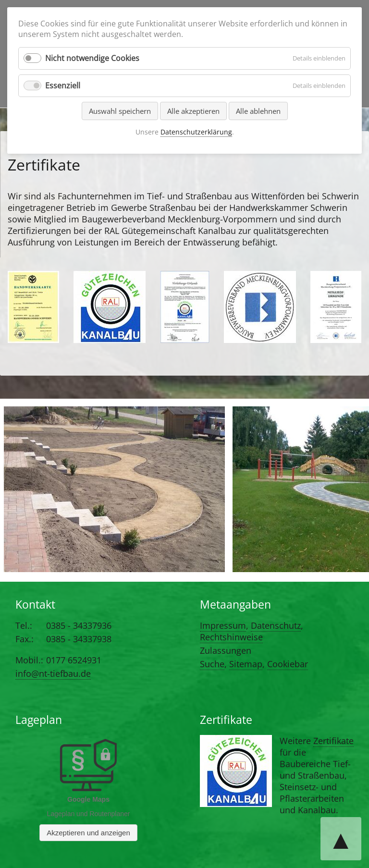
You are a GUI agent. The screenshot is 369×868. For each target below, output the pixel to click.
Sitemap (246, 664)
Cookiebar (288, 664)
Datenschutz (276, 625)
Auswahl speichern (120, 111)
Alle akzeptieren (193, 111)
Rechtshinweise (231, 637)
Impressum (223, 625)
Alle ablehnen (258, 111)
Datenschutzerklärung (196, 132)
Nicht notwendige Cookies (92, 58)
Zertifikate (333, 741)
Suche (212, 664)
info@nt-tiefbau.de (53, 673)
